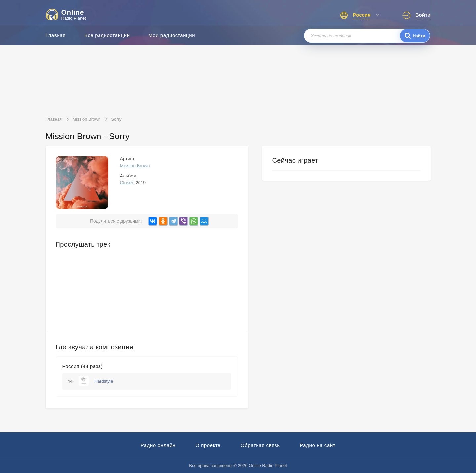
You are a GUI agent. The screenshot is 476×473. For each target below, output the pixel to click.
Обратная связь (260, 445)
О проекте (208, 445)
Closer (127, 183)
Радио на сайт (317, 445)
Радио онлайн (158, 445)
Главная (56, 35)
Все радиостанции (107, 35)
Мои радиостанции (172, 35)
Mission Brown (135, 166)
